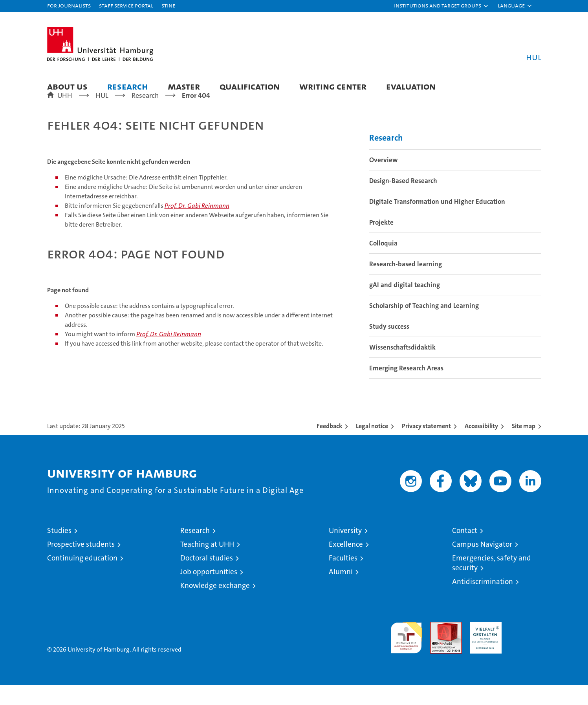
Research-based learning (406, 284)
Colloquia (383, 263)
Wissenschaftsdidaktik (402, 367)
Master (184, 86)
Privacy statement (426, 446)
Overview (384, 180)
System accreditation (525, 650)
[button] (441, 6)
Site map (524, 446)
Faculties (343, 578)
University (345, 550)
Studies (59, 550)
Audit (438, 646)
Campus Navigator (482, 564)
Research (128, 86)
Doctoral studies (207, 578)
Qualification (250, 86)
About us (67, 86)
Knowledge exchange (215, 605)
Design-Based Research (403, 201)
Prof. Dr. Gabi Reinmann (197, 226)
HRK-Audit (484, 646)
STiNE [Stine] (168, 5)
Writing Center (333, 86)
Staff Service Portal (126, 5)
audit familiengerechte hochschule (406, 654)
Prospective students (81, 564)
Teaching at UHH (207, 564)
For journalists (69, 5)
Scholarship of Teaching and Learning (424, 326)
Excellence (346, 564)
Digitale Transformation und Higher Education (437, 222)
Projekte (381, 242)
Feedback (329, 446)
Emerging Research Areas (406, 388)
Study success (389, 346)
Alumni (341, 592)
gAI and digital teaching (405, 305)
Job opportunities (209, 592)
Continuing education (82, 578)
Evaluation (411, 86)
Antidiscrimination (483, 602)
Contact (465, 550)
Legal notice (372, 446)
